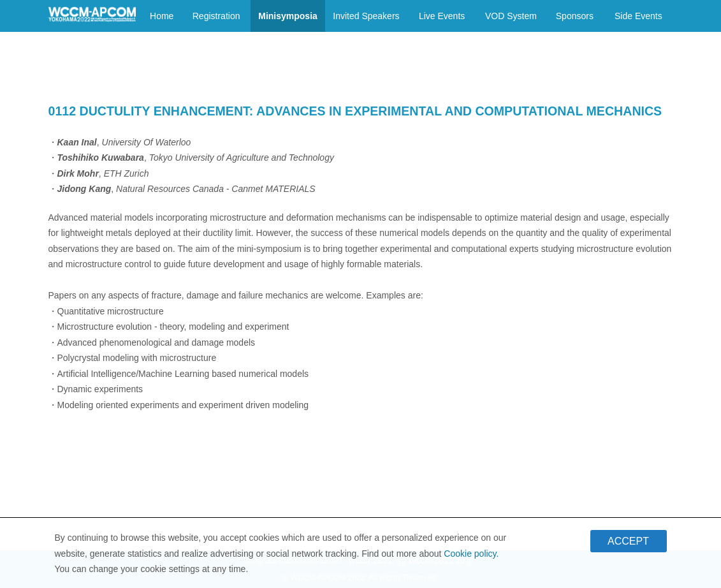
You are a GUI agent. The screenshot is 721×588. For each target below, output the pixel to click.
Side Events (638, 16)
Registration (216, 16)
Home (162, 16)
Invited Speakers (366, 16)
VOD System (511, 16)
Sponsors (575, 16)
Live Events (442, 16)
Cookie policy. (471, 557)
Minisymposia (288, 16)
